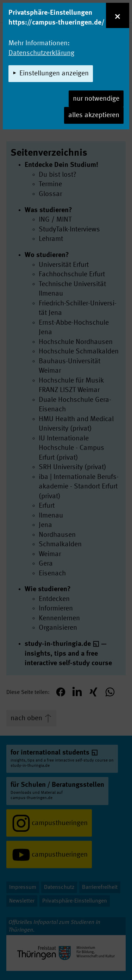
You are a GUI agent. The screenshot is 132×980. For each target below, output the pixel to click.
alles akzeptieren (94, 115)
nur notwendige (96, 99)
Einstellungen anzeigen (54, 74)
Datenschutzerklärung (41, 53)
